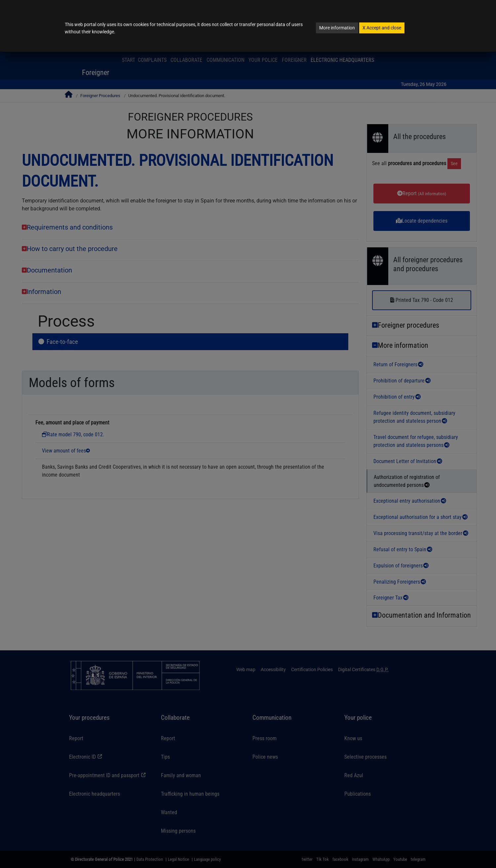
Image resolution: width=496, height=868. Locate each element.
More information (337, 28)
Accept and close (382, 28)
